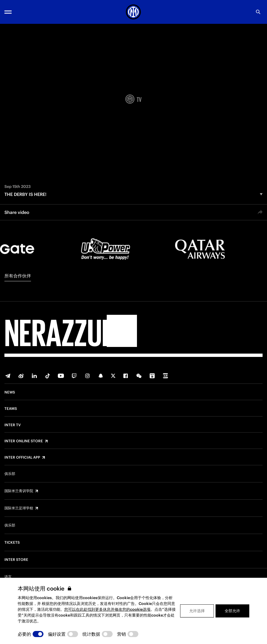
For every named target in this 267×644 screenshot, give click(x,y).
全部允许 (232, 611)
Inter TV (13, 425)
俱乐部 (10, 474)
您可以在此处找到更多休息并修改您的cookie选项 (107, 609)
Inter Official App (22, 458)
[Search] (258, 12)
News (10, 392)
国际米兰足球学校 (19, 508)
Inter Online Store (24, 441)
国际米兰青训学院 (19, 491)
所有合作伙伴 (18, 276)
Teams (11, 409)
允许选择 (197, 611)
